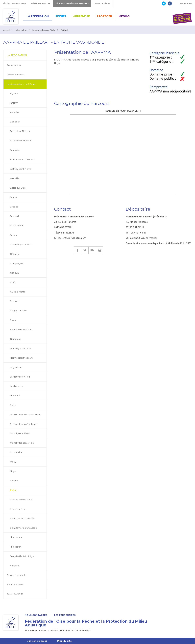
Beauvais (15, 150)
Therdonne (16, 537)
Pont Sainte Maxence (22, 499)
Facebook (77, 250)
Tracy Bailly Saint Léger (22, 556)
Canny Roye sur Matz (21, 244)
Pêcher (61, 16)
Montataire (16, 452)
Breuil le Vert (17, 226)
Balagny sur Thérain (20, 141)
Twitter (85, 250)
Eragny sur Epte (18, 311)
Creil (13, 282)
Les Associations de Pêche (21, 84)
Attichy (14, 103)
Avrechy (14, 112)
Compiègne (17, 263)
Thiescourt (16, 547)
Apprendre (82, 16)
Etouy (13, 320)
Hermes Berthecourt (21, 358)
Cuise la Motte (18, 292)
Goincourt (15, 339)
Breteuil (14, 216)
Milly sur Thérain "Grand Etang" (26, 414)
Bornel (14, 197)
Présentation (14, 65)
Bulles (13, 235)
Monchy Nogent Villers (22, 443)
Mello (13, 405)
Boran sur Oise (18, 188)
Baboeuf (15, 122)
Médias (124, 16)
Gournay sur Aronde (21, 348)
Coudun (14, 273)
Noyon (14, 471)
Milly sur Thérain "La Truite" (24, 424)
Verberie (15, 566)
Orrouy (14, 481)
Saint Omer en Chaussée (24, 528)
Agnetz (14, 93)
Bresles (14, 207)
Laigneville (16, 367)
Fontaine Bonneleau (21, 329)
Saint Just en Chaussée (22, 518)
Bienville (15, 178)
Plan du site (64, 641)
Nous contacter (15, 585)
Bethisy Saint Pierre (21, 169)
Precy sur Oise (18, 509)
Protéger (104, 16)
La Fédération (38, 16)
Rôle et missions (15, 75)
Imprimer (100, 250)
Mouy (13, 462)
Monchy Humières (20, 433)
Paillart (14, 490)
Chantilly (15, 254)
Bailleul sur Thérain (20, 131)
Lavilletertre (17, 386)
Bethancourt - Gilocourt (23, 159)
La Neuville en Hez (20, 377)
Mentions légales (37, 641)
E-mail (92, 250)
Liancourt (15, 396)
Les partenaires (65, 615)
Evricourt (15, 301)
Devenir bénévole (17, 575)
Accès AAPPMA (15, 594)
